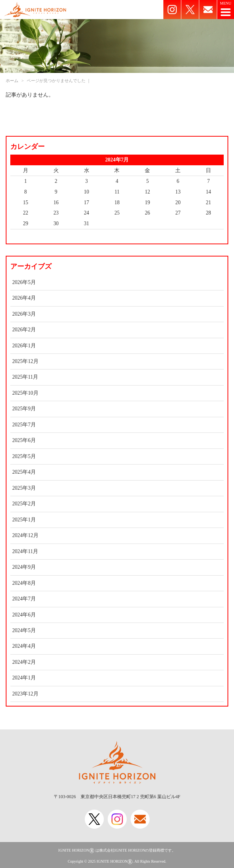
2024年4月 (24, 646)
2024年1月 (24, 678)
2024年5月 (24, 630)
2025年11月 (25, 377)
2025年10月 (25, 393)
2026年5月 (24, 282)
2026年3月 (24, 314)
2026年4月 (24, 298)
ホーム (12, 81)
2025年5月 (24, 456)
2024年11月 (25, 551)
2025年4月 (24, 472)
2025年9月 (24, 409)
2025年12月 (25, 361)
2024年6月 (24, 615)
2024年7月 (24, 599)
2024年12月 (25, 535)
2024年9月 (24, 567)
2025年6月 (24, 440)
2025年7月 (24, 425)
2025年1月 (24, 520)
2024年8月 (24, 583)
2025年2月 (24, 504)
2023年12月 (25, 694)
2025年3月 (24, 488)
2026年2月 (24, 330)
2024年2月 (24, 662)
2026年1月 (24, 346)
